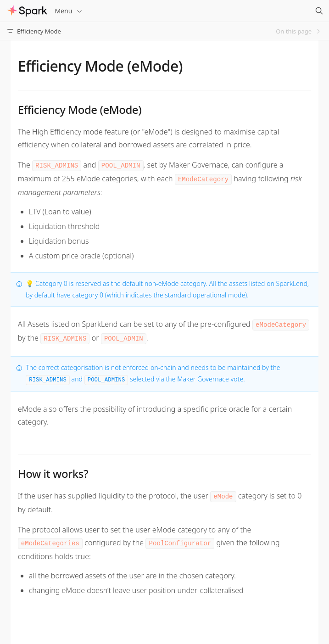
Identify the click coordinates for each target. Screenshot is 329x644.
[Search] (319, 11)
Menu (69, 11)
